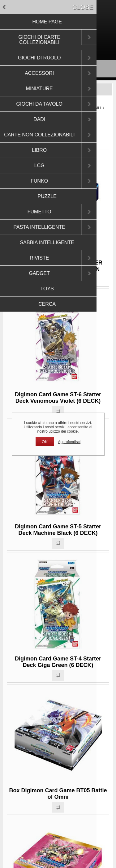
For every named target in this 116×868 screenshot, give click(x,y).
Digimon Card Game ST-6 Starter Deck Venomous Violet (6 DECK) (58, 398)
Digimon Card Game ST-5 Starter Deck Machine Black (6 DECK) (58, 530)
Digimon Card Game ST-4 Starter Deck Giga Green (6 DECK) (58, 662)
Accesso (69, 44)
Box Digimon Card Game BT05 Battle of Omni (58, 794)
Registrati (47, 44)
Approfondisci (69, 442)
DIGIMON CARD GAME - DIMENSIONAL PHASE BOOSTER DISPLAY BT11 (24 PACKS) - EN (58, 263)
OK (45, 442)
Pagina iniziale (24, 108)
